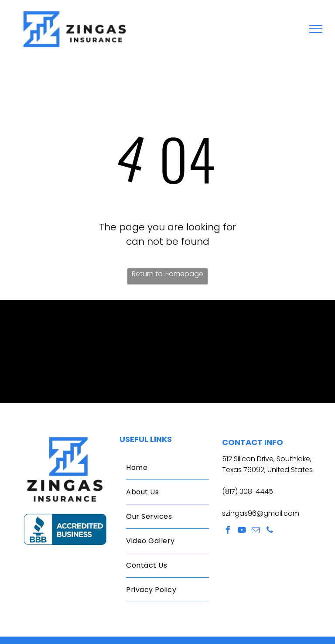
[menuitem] (167, 468)
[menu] (316, 29)
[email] (256, 531)
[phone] (270, 531)
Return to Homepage (167, 274)
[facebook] (228, 531)
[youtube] (242, 531)
